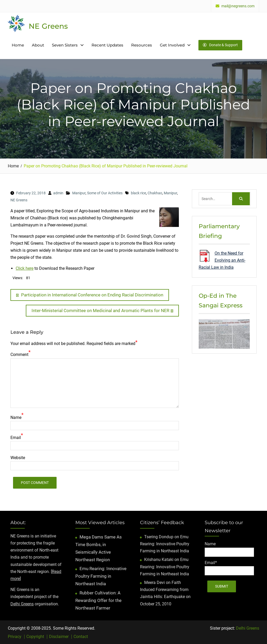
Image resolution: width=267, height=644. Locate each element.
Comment (19, 355)
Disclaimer (59, 637)
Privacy (15, 637)
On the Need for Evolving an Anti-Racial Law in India (222, 260)
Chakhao (155, 193)
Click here (25, 268)
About (38, 45)
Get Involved (172, 45)
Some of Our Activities (105, 193)
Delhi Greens (22, 604)
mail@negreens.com (238, 6)
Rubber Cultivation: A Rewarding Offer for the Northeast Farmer (98, 600)
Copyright (35, 637)
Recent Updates (107, 45)
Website (18, 458)
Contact (81, 637)
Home (18, 45)
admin (58, 193)
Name (16, 417)
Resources (142, 45)
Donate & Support (220, 45)
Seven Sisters (65, 45)
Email (16, 438)
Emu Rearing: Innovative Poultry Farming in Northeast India (101, 576)
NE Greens (48, 26)
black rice (138, 193)
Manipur (79, 193)
